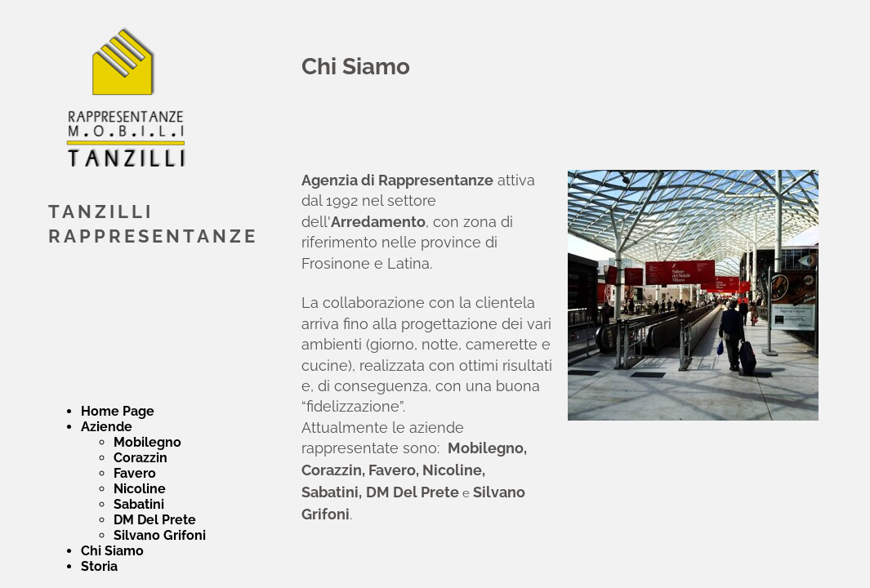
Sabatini (139, 504)
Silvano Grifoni (160, 535)
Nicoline (140, 489)
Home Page (118, 411)
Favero (135, 473)
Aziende (107, 427)
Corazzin (141, 458)
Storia (99, 566)
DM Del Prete (155, 520)
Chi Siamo (112, 551)
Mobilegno (147, 442)
